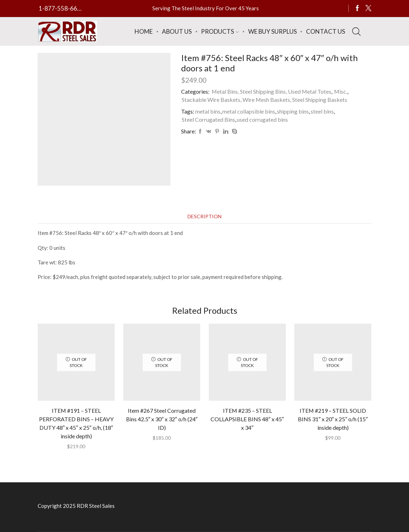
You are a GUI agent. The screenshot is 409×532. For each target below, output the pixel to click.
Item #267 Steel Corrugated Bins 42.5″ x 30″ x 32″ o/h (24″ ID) (162, 419)
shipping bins (293, 111)
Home (144, 31)
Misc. (341, 91)
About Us (177, 31)
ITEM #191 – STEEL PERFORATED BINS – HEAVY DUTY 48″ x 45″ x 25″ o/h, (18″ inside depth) (76, 423)
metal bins (208, 111)
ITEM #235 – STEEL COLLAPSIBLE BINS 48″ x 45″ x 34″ (247, 419)
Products (220, 31)
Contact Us (326, 31)
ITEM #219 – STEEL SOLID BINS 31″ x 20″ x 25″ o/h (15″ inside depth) (333, 419)
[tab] (204, 216)
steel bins (322, 111)
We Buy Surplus (272, 31)
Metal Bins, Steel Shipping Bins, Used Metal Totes (271, 91)
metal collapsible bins (249, 111)
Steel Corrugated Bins (208, 119)
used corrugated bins (262, 119)
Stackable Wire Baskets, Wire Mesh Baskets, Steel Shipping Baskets (265, 100)
